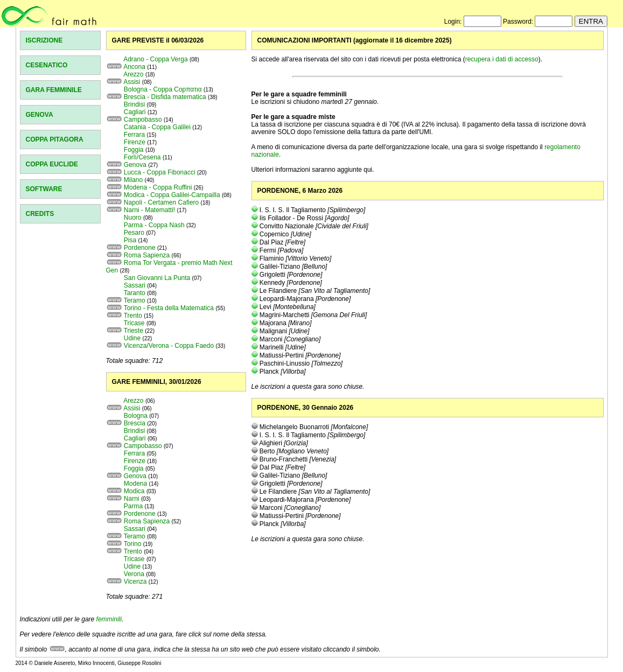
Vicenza (135, 582)
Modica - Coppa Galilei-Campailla (172, 195)
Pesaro (134, 233)
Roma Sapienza (147, 255)
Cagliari (135, 112)
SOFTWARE (44, 189)
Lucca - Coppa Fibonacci (160, 172)
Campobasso (143, 120)
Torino (133, 544)
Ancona (134, 67)
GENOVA (40, 115)
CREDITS (40, 214)
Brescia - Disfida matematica (165, 97)
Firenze (135, 142)
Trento (133, 316)
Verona (134, 574)
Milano (133, 180)
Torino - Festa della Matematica (169, 308)
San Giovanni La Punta (157, 278)
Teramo (135, 300)
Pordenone (140, 248)
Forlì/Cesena (142, 157)
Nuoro (133, 218)
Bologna (136, 416)
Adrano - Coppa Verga (155, 59)
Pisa (130, 240)
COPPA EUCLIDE (52, 164)
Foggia (134, 150)
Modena (135, 484)
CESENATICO (47, 65)
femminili (109, 619)
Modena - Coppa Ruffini (158, 187)
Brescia (135, 423)
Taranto (135, 293)
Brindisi (134, 104)
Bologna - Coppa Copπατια (163, 89)
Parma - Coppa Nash (154, 225)
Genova (135, 165)
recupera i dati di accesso (502, 59)
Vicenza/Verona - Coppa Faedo (169, 346)
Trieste (134, 331)
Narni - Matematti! (149, 210)
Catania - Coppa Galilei (157, 127)
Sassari (135, 285)
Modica (134, 491)
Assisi (132, 82)
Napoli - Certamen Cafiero (161, 202)
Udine (132, 338)
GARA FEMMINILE (54, 90)
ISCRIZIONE (44, 40)
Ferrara (134, 135)
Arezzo (133, 74)
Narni (132, 499)
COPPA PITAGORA (55, 139)
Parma (133, 506)
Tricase (134, 323)
